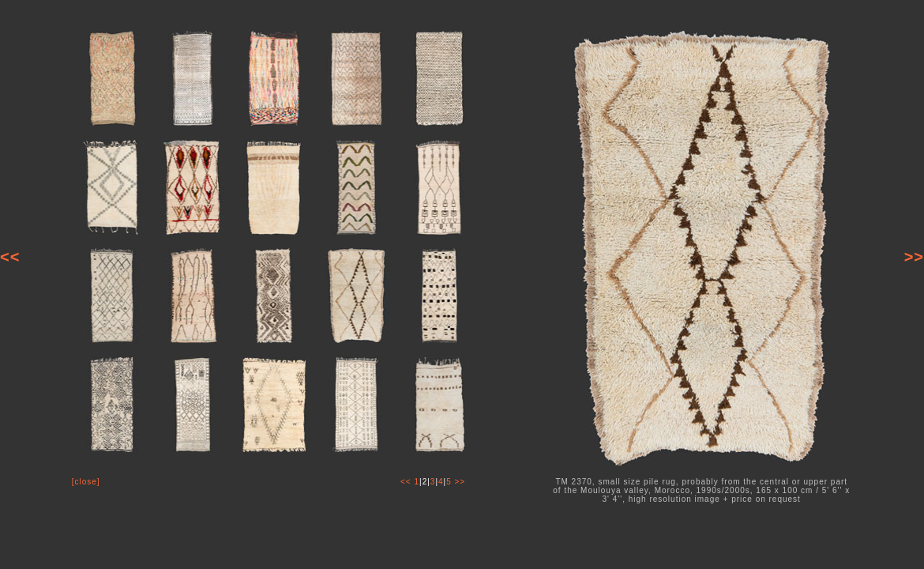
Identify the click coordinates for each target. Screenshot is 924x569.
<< (10, 257)
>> (914, 257)
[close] (86, 482)
